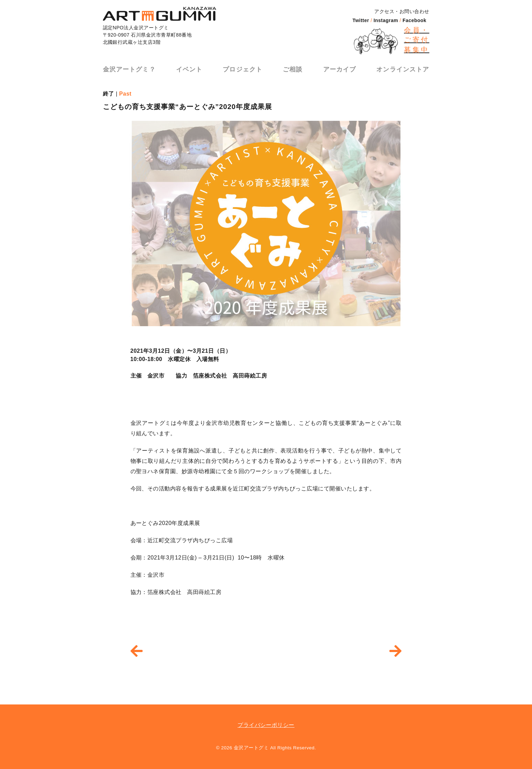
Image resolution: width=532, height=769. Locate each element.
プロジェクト (242, 68)
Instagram (386, 20)
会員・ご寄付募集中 (417, 40)
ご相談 (293, 68)
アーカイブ (340, 68)
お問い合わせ (414, 11)
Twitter (361, 20)
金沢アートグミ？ (128, 68)
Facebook (414, 20)
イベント (188, 68)
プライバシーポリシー (266, 725)
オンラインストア (404, 68)
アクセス (384, 11)
